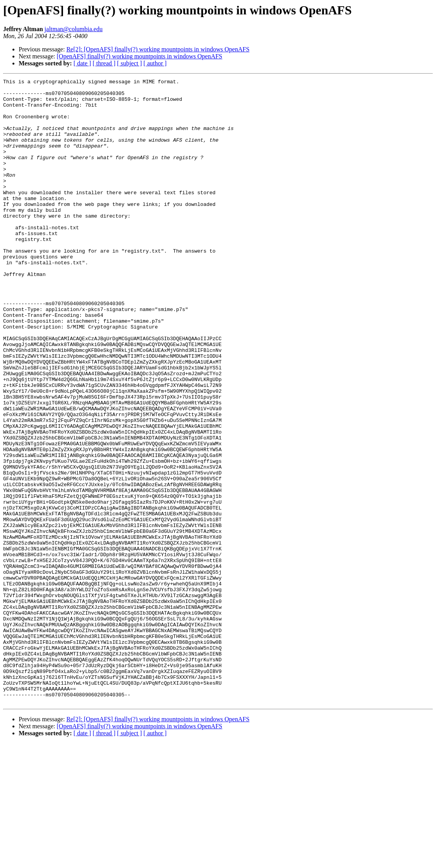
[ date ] (82, 63)
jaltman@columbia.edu (73, 29)
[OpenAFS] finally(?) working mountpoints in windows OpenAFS (140, 56)
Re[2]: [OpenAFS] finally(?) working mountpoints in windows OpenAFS (158, 49)
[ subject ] (130, 63)
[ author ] (155, 63)
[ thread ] (104, 63)
